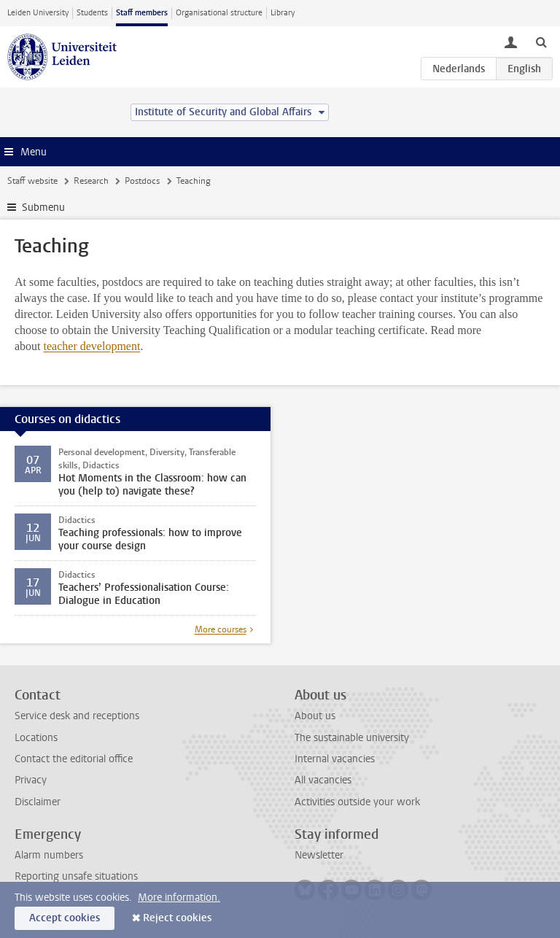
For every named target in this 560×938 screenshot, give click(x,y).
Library (283, 13)
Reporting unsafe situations (76, 876)
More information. (179, 898)
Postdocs (142, 181)
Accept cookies (65, 918)
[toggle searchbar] (541, 42)
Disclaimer (38, 802)
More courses (221, 629)
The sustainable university (352, 738)
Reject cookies (177, 918)
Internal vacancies (335, 759)
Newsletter (319, 855)
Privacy (31, 780)
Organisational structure (219, 13)
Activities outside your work (357, 802)
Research (91, 181)
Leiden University (38, 13)
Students (92, 13)
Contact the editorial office (74, 759)
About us (315, 716)
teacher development (92, 346)
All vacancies (323, 780)
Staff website (32, 181)
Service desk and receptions (77, 716)
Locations (36, 738)
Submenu (43, 208)
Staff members (142, 13)
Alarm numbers (49, 855)
